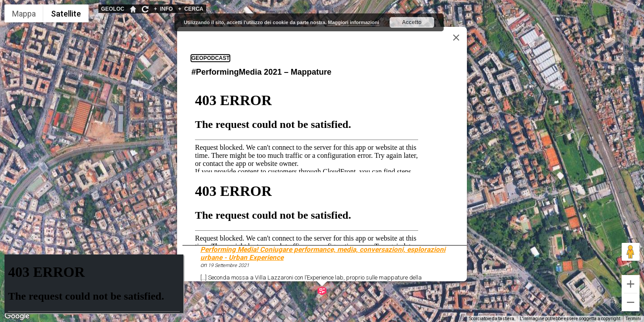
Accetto (412, 22)
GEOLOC (113, 9)
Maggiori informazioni (353, 22)
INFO (163, 9)
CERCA (191, 9)
